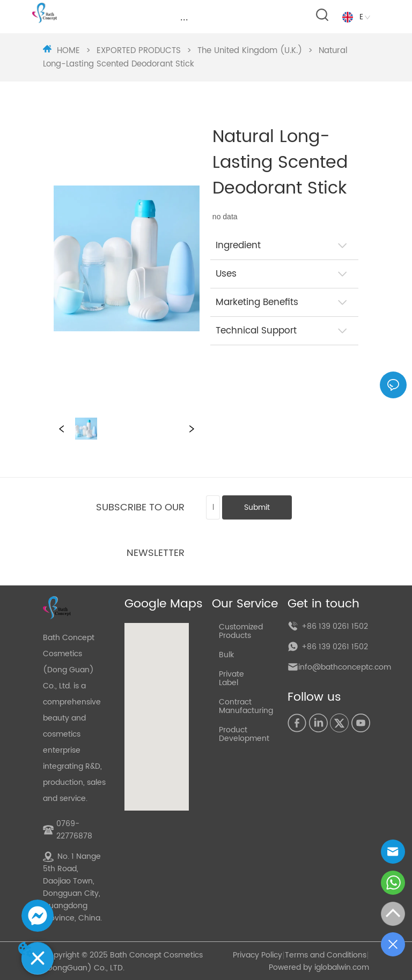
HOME (68, 51)
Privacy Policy (257, 955)
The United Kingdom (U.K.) (250, 51)
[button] (184, 20)
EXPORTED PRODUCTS (139, 51)
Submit (257, 507)
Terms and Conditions (326, 955)
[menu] (184, 20)
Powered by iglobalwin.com (319, 967)
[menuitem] (184, 20)
